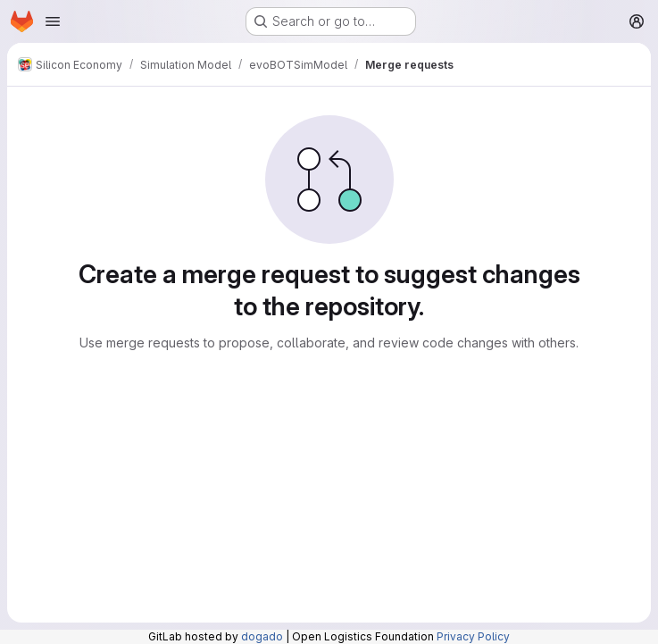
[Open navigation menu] (53, 21)
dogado (262, 636)
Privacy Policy (473, 636)
